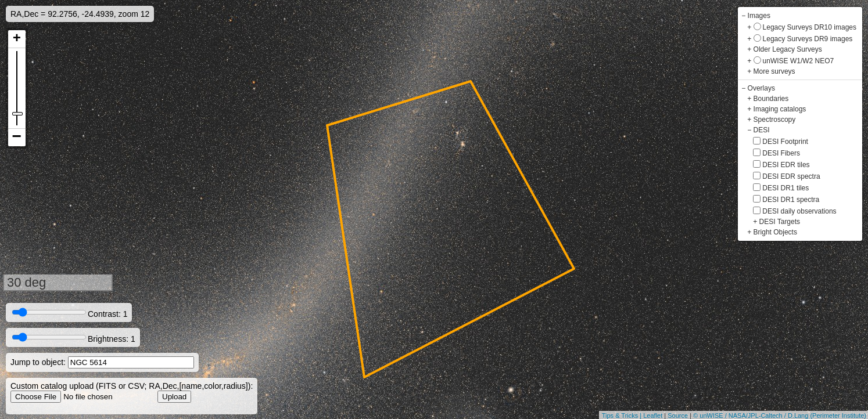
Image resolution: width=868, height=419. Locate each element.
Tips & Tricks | (623, 416)
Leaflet (653, 416)
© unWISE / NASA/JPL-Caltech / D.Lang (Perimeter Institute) (780, 416)
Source (678, 416)
